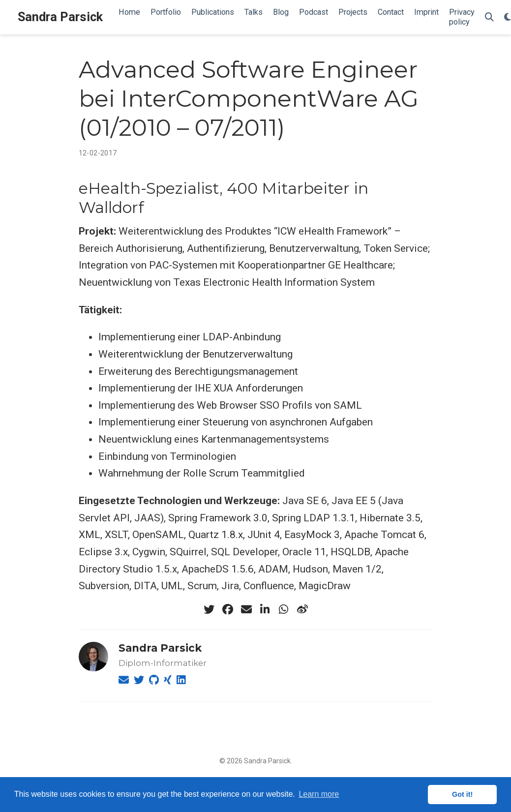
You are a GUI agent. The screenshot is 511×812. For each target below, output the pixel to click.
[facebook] (228, 609)
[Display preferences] (508, 17)
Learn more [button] (319, 794)
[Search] (489, 17)
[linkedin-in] (265, 609)
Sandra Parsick (60, 17)
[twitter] (209, 609)
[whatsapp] (284, 609)
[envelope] (246, 609)
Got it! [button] (462, 794)
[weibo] (302, 609)
